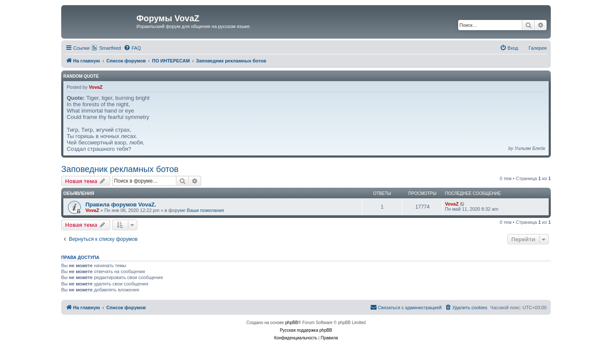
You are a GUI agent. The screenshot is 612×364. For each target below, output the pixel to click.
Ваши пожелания (205, 210)
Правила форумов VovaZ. (121, 205)
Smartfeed (110, 48)
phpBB (292, 323)
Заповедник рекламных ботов (120, 169)
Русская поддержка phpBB (306, 330)
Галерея (538, 48)
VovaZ (96, 87)
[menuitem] (132, 48)
